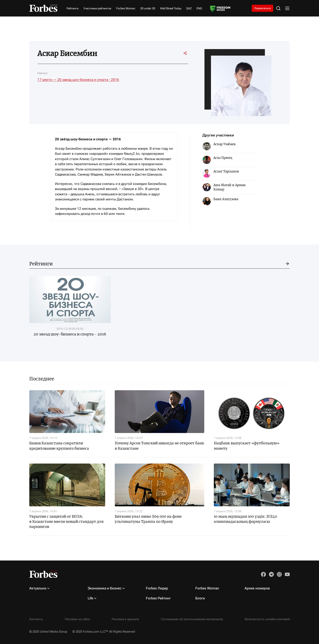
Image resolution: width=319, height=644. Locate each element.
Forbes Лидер (157, 588)
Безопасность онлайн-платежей (267, 619)
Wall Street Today (171, 9)
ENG (199, 9)
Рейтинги (73, 9)
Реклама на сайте (77, 619)
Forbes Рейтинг (158, 598)
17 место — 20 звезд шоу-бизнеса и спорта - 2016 (78, 80)
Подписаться (260, 8)
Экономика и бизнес (105, 588)
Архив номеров (257, 588)
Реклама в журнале (125, 619)
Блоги (200, 598)
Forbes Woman (126, 9)
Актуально (38, 588)
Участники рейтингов (97, 9)
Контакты (36, 619)
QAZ (189, 9)
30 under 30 (148, 9)
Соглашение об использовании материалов (192, 619)
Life (90, 598)
